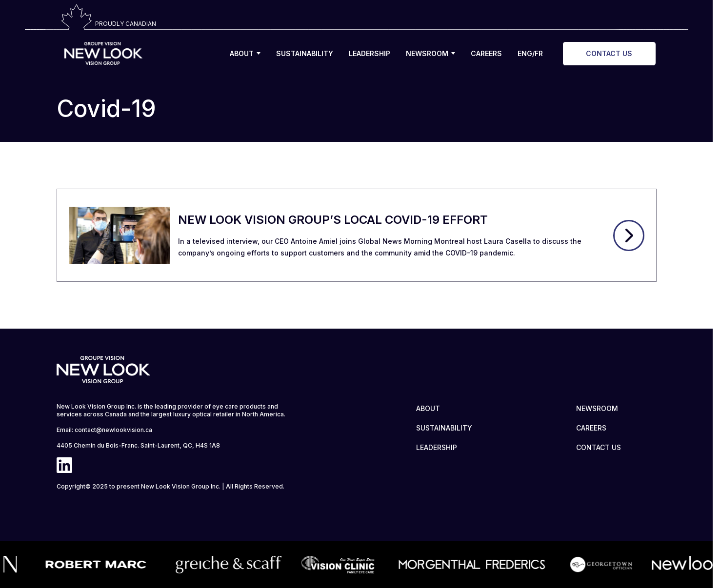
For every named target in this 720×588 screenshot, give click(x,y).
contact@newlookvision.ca (113, 430)
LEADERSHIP (370, 53)
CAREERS (486, 53)
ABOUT (245, 53)
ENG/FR (530, 53)
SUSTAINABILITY (305, 53)
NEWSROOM (430, 53)
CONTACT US (609, 53)
